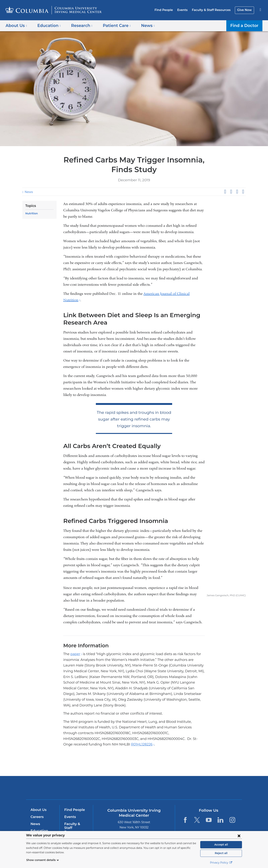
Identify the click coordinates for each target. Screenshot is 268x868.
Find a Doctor (245, 25)
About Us (38, 804)
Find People (168, 10)
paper (75, 654)
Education (39, 825)
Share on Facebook (225, 192)
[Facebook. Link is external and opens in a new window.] (185, 814)
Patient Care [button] (112, 25)
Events (185, 10)
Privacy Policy (221, 863)
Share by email (243, 192)
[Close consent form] (239, 836)
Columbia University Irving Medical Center (110, 782)
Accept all (221, 845)
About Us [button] (16, 25)
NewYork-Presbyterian (161, 784)
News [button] (142, 25)
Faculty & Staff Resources (213, 10)
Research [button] (79, 25)
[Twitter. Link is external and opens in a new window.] (197, 814)
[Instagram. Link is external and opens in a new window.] (232, 814)
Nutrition (31, 213)
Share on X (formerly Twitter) (231, 192)
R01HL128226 (86, 739)
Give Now (245, 10)
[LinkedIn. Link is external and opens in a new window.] (221, 814)
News (28, 192)
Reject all (221, 853)
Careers (37, 811)
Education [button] (48, 25)
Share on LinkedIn (237, 192)
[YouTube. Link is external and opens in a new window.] (209, 814)
